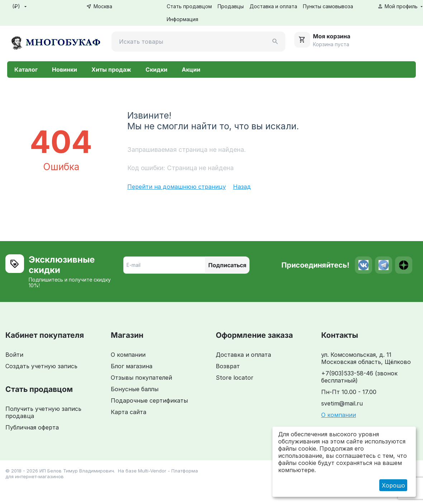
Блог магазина (132, 366)
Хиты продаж (111, 69)
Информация (182, 19)
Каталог (26, 69)
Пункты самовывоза (328, 6)
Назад (242, 187)
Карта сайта (129, 412)
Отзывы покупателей (141, 378)
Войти (14, 355)
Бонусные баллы (135, 389)
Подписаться (227, 265)
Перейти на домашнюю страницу (177, 187)
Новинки (65, 69)
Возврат (228, 366)
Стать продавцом (189, 6)
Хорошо (393, 485)
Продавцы (231, 6)
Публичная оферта (32, 427)
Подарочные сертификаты (149, 400)
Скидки (156, 69)
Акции (191, 69)
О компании (128, 355)
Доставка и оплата (273, 6)
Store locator (235, 378)
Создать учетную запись (41, 366)
